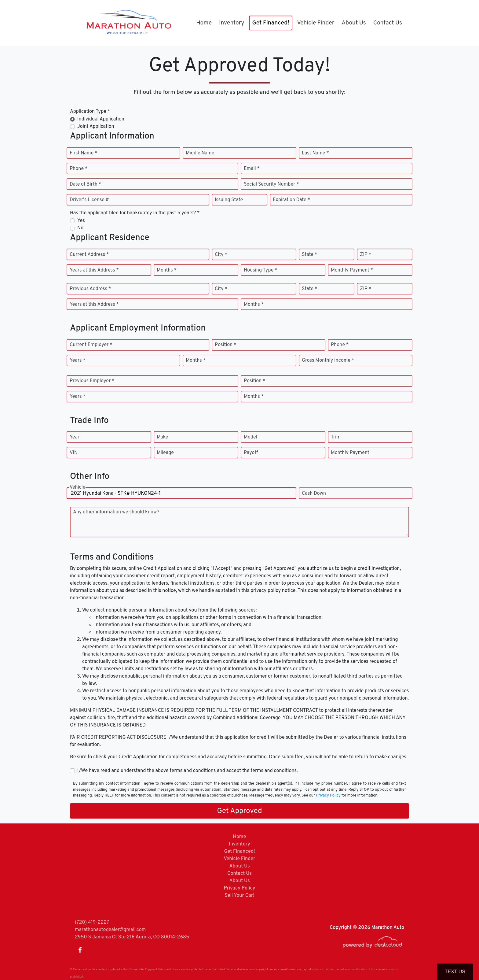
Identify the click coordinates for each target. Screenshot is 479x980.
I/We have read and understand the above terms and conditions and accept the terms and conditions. (188, 771)
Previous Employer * (92, 381)
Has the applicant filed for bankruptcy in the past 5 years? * (135, 213)
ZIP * (366, 255)
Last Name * (315, 153)
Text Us (455, 972)
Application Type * (90, 112)
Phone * (79, 169)
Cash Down (314, 494)
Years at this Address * (94, 270)
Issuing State (229, 200)
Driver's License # (89, 200)
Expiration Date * (291, 200)
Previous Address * (90, 289)
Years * (78, 361)
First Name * (83, 153)
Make (162, 437)
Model (250, 437)
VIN (74, 453)
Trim (336, 437)
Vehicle (77, 494)
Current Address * (89, 255)
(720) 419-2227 (92, 923)
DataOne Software (169, 969)
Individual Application (101, 119)
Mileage (165, 453)
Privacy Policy (328, 796)
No (80, 228)
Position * (225, 345)
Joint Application (96, 127)
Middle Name (200, 153)
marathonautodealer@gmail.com (110, 930)
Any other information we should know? (116, 512)
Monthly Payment (350, 453)
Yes (81, 221)
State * (309, 255)
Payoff (251, 453)
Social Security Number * (271, 184)
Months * (167, 270)
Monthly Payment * (352, 270)
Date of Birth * (85, 184)
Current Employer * (91, 345)
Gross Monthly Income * (328, 361)
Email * (252, 169)
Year (75, 437)
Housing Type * (261, 270)
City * (221, 255)
